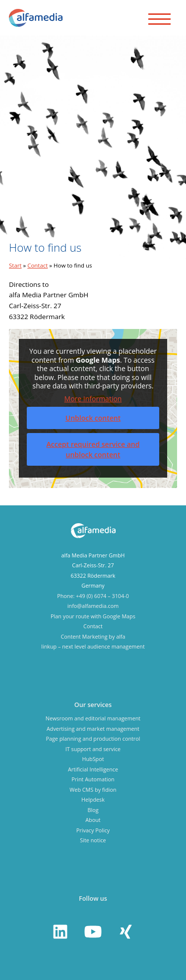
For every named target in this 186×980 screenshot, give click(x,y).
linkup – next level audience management (93, 646)
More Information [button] (93, 398)
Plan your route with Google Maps (93, 616)
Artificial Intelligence (93, 769)
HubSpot (93, 759)
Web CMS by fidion (93, 789)
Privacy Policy (93, 830)
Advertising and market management (93, 729)
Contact (37, 265)
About (93, 820)
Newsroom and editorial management (93, 718)
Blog (93, 810)
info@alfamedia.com (93, 606)
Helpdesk (93, 799)
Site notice (93, 840)
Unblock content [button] (93, 418)
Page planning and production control (93, 738)
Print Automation (93, 779)
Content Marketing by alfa (93, 636)
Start (15, 265)
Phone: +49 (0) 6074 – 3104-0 (93, 596)
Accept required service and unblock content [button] (93, 449)
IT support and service (93, 749)
